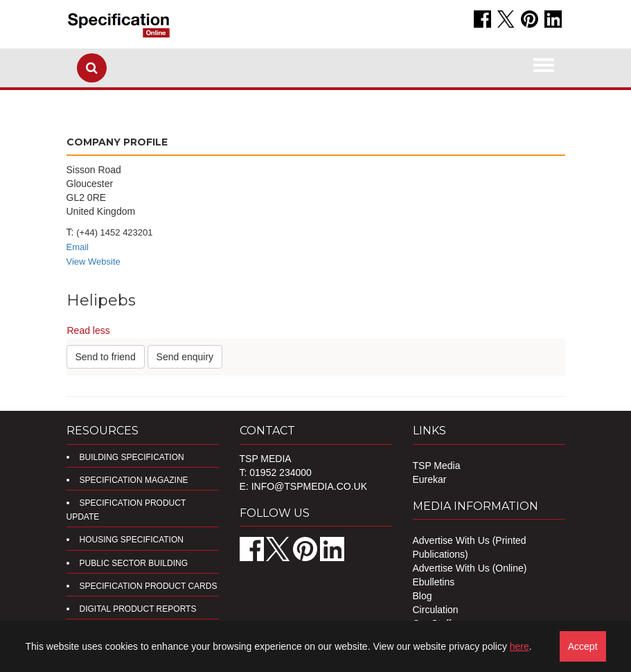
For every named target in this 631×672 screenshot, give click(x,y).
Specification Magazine (134, 480)
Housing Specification (132, 540)
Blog (423, 596)
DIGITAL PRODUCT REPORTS (138, 609)
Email (78, 247)
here (519, 646)
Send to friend (106, 357)
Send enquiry (185, 357)
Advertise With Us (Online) (470, 568)
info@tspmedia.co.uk (309, 486)
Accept (583, 646)
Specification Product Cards (149, 586)
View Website (94, 262)
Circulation (436, 610)
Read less (89, 330)
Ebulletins (434, 582)
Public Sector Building (134, 563)
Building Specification (132, 457)
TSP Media (437, 466)
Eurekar (430, 479)
